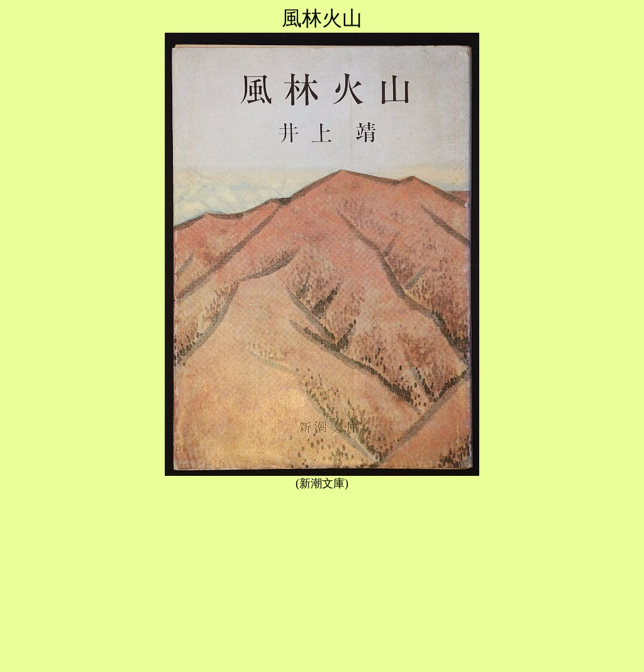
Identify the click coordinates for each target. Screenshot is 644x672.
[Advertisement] (322, 579)
